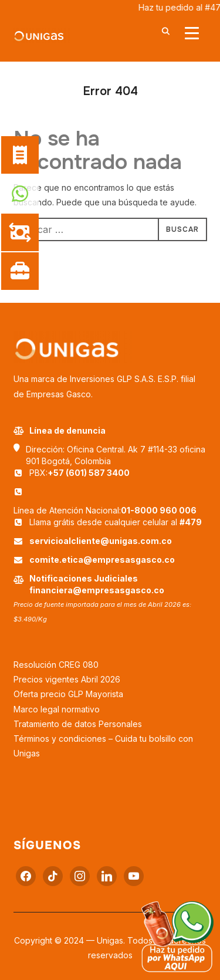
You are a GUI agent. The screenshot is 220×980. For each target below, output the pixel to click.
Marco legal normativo (57, 709)
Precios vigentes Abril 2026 (67, 679)
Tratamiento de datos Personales (78, 724)
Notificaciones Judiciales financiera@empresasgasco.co (97, 584)
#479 (191, 522)
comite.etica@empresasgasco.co (102, 560)
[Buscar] (166, 31)
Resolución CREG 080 (56, 665)
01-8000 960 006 (159, 510)
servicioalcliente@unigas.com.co (101, 541)
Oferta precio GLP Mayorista (68, 694)
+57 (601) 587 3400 (89, 473)
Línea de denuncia (60, 430)
